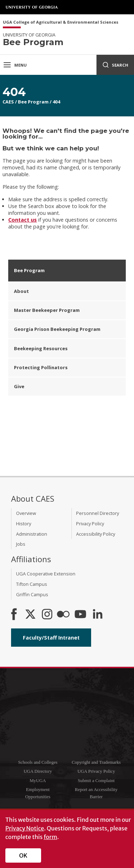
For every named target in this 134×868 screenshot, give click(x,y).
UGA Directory (38, 771)
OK (23, 855)
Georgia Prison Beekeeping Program (57, 329)
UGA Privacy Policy (96, 771)
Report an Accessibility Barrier (96, 793)
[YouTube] (80, 615)
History (24, 524)
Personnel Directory (98, 513)
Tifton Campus (32, 584)
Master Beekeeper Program (47, 310)
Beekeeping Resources (41, 348)
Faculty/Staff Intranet (51, 638)
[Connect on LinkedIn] (98, 615)
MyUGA (38, 781)
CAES (8, 102)
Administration (32, 534)
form (50, 837)
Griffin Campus (32, 594)
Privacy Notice (25, 828)
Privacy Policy (90, 524)
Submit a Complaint (96, 781)
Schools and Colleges (38, 762)
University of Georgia (32, 7)
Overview (26, 513)
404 (56, 102)
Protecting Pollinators (41, 367)
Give (19, 386)
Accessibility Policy (96, 534)
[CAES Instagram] (47, 615)
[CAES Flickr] (63, 615)
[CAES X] (31, 615)
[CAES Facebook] (14, 615)
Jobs (21, 544)
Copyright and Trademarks (96, 762)
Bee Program (33, 102)
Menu (15, 65)
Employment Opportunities (38, 793)
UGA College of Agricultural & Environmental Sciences (61, 22)
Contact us (23, 220)
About (21, 291)
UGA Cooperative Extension (46, 574)
